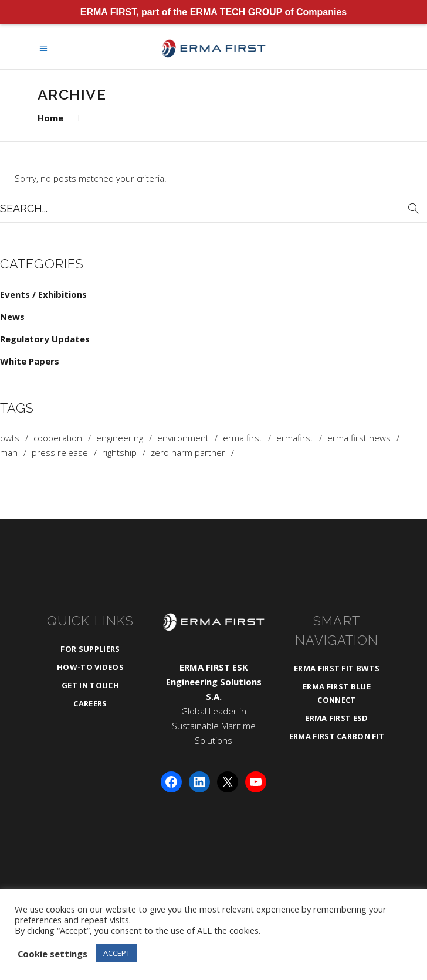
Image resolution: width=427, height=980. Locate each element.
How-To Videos (90, 667)
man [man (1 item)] (9, 453)
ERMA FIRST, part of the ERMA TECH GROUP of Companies (214, 12)
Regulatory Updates (45, 339)
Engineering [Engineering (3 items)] (120, 438)
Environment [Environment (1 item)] (183, 438)
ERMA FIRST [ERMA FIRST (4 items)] (243, 438)
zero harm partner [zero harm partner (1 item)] (188, 453)
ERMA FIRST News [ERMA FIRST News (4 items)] (359, 438)
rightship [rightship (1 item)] (119, 453)
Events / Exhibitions (43, 294)
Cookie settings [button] (52, 954)
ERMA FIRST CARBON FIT (337, 736)
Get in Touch (90, 685)
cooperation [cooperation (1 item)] (58, 438)
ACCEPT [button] (117, 953)
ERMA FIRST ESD (337, 718)
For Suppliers (90, 649)
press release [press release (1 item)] (60, 453)
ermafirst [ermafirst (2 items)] (295, 438)
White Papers (30, 361)
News (12, 317)
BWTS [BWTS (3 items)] (10, 438)
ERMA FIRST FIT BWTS (337, 668)
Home (50, 118)
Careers (90, 703)
